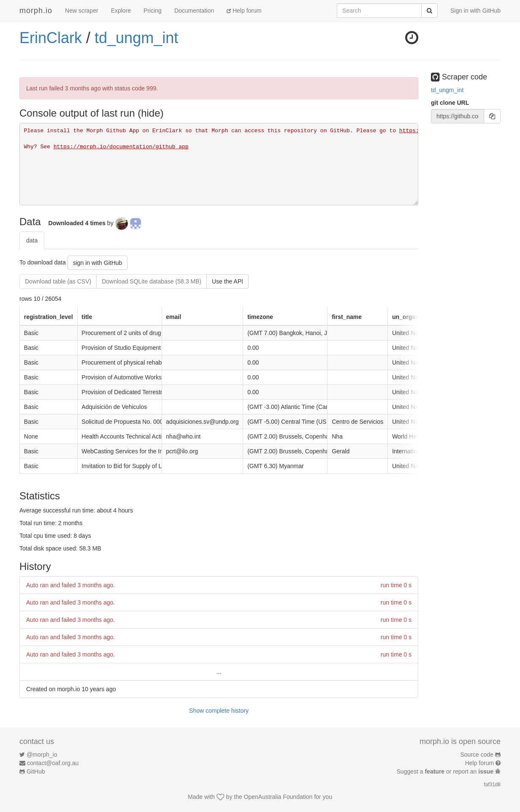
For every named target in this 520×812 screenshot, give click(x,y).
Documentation (194, 11)
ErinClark (51, 38)
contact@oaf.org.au (53, 763)
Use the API (227, 281)
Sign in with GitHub (475, 11)
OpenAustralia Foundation (278, 797)
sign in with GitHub (98, 263)
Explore (121, 11)
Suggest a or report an (446, 771)
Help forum (244, 11)
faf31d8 (492, 785)
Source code (477, 755)
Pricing (153, 11)
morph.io (36, 11)
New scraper (82, 11)
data (32, 240)
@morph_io (42, 755)
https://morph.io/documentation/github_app (121, 147)
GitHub (36, 771)
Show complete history (219, 711)
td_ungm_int (136, 38)
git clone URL (450, 103)
